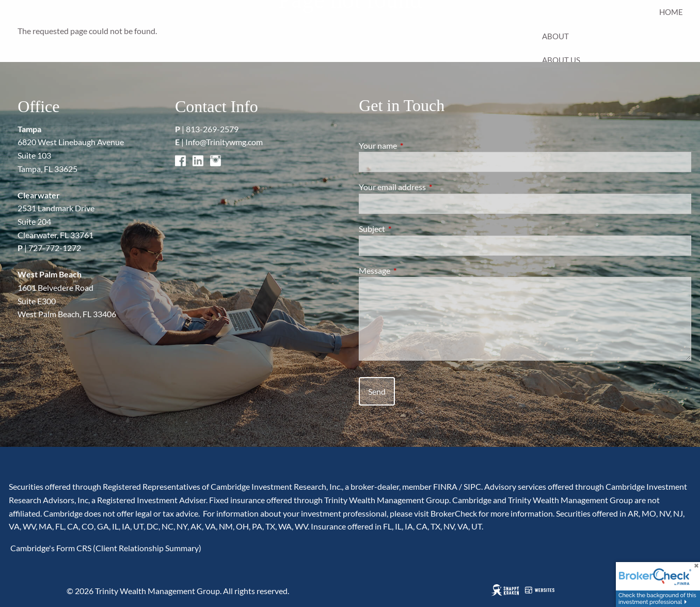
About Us (561, 60)
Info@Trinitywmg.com (224, 142)
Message (412, 270)
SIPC (472, 486)
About (555, 36)
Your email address (429, 187)
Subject (409, 229)
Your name (415, 145)
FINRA (445, 486)
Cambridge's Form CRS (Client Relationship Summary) (105, 548)
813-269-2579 (212, 129)
